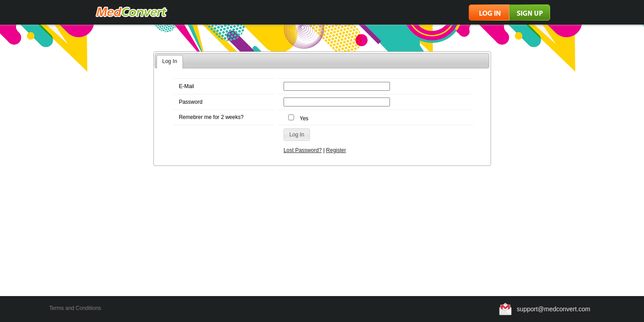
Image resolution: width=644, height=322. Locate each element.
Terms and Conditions (75, 308)
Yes (297, 119)
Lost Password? (303, 150)
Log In (170, 61)
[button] (297, 135)
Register (336, 150)
